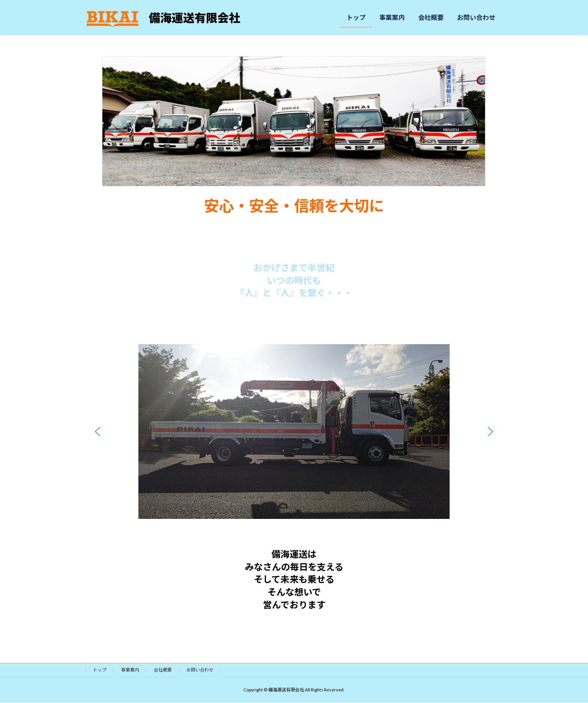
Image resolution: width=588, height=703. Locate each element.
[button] (97, 432)
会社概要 (163, 670)
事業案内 (130, 670)
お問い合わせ (200, 670)
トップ (100, 670)
